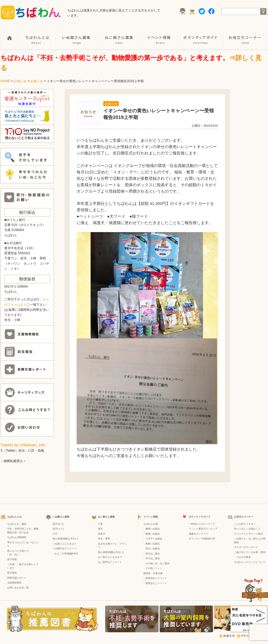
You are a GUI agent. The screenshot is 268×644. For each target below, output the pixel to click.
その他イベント (154, 568)
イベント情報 (159, 35)
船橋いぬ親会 (153, 534)
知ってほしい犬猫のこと (247, 529)
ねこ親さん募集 (119, 35)
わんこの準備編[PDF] (66, 554)
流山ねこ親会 (153, 554)
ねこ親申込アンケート (110, 562)
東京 (100, 529)
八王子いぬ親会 (154, 539)
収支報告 (12, 573)
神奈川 (102, 534)
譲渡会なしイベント (156, 583)
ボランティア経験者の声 (202, 539)
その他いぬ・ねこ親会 (157, 563)
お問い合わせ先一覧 (18, 588)
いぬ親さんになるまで (65, 544)
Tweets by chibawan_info (23, 445)
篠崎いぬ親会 (153, 529)
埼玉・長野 (104, 539)
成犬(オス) (58, 524)
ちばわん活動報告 (17, 537)
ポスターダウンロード (246, 547)
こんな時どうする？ (245, 524)
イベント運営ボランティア (203, 529)
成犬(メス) (58, 529)
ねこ (17, 554)
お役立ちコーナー (246, 35)
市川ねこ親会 (153, 558)
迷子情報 (12, 559)
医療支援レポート (17, 578)
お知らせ (20, 81)
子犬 (55, 534)
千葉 (100, 524)
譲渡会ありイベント (156, 578)
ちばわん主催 (151, 524)
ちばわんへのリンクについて (250, 562)
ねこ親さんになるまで (110, 557)
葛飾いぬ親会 (153, 544)
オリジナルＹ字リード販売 (249, 534)
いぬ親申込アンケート (65, 548)
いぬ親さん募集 (77, 35)
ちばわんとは (37, 35)
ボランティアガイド (201, 35)
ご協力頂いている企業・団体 (250, 552)
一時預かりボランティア (202, 524)
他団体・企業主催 (153, 573)
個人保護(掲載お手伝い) (65, 539)
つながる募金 (243, 557)
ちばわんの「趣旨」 (18, 524)
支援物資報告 (14, 583)
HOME (10, 35)
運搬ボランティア (198, 534)
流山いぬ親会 (153, 548)
